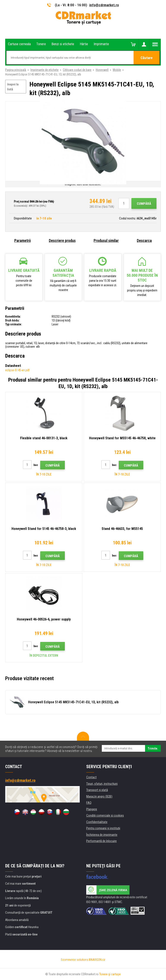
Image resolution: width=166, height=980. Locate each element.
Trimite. (153, 748)
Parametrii (22, 241)
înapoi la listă (13, 87)
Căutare (147, 58)
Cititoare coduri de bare (77, 70)
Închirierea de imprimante (102, 835)
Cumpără (144, 204)
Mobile (117, 70)
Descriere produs (62, 241)
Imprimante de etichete (45, 70)
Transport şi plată (97, 790)
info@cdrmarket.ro (104, 5)
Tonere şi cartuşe (110, 974)
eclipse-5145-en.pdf (17, 370)
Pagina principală (16, 70)
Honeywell (102, 70)
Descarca (144, 241)
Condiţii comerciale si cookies (105, 815)
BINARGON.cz (97, 960)
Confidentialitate (97, 822)
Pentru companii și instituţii (103, 828)
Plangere (92, 809)
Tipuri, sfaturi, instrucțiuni (102, 784)
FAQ (89, 803)
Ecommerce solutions (75, 960)
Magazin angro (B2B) (99, 796)
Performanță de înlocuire (101, 841)
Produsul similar (106, 241)
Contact (91, 777)
